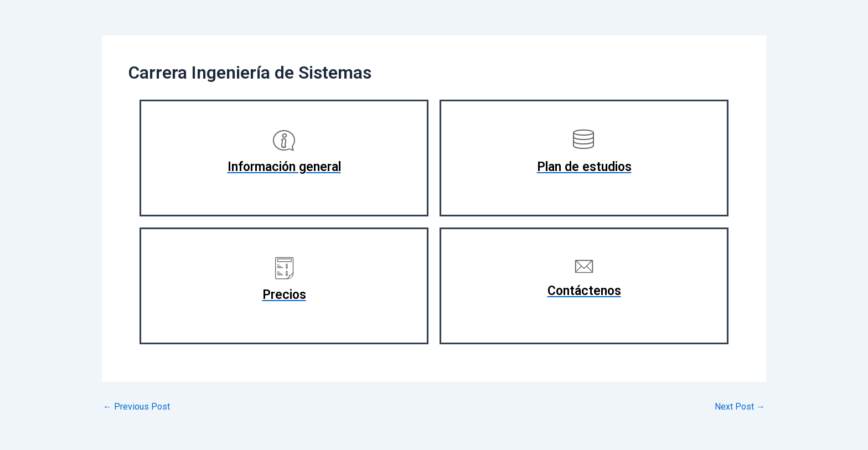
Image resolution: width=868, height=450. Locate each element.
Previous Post (136, 407)
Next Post (740, 407)
